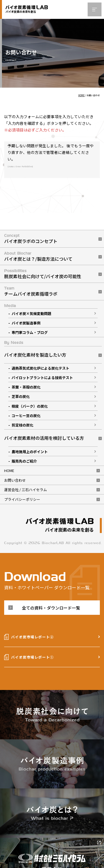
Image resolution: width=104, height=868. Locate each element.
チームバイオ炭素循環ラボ (31, 294)
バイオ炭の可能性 (64, 276)
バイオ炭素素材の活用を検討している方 (44, 438)
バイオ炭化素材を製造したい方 (35, 355)
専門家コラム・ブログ (30, 332)
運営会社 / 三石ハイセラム (26, 490)
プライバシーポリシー (22, 499)
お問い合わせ (15, 480)
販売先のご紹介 (24, 461)
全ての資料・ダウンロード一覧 (51, 608)
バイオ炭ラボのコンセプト (31, 241)
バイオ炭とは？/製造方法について (38, 259)
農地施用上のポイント (30, 452)
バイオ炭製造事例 (26, 323)
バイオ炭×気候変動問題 (31, 314)
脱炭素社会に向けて (24, 276)
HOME (9, 470)
